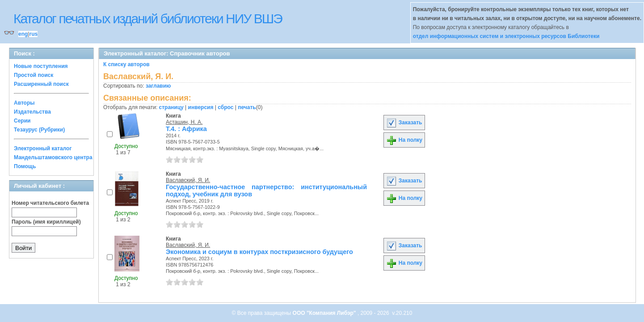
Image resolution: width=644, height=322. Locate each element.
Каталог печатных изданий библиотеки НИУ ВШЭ (148, 19)
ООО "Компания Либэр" (325, 313)
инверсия (201, 107)
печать (247, 107)
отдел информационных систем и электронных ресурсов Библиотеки (506, 36)
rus (33, 34)
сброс (225, 107)
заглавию (158, 86)
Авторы (24, 103)
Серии (22, 121)
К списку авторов (126, 64)
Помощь (25, 166)
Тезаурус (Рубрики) (39, 130)
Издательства (32, 112)
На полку (404, 140)
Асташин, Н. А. (184, 122)
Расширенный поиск (41, 84)
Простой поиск (34, 75)
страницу (171, 107)
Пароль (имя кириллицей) (46, 222)
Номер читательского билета (50, 203)
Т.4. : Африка (186, 129)
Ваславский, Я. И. (188, 180)
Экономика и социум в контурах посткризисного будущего (259, 252)
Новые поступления (41, 66)
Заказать (404, 123)
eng (23, 34)
